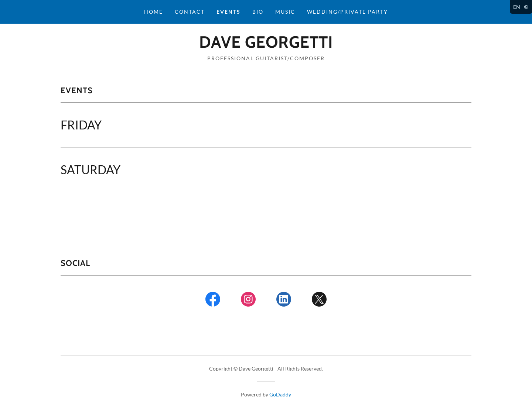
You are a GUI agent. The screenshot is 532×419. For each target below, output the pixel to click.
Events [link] (229, 12)
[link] (266, 45)
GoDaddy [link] (280, 394)
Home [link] (154, 12)
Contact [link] (190, 12)
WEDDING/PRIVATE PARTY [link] (347, 12)
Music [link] (285, 12)
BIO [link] (258, 12)
